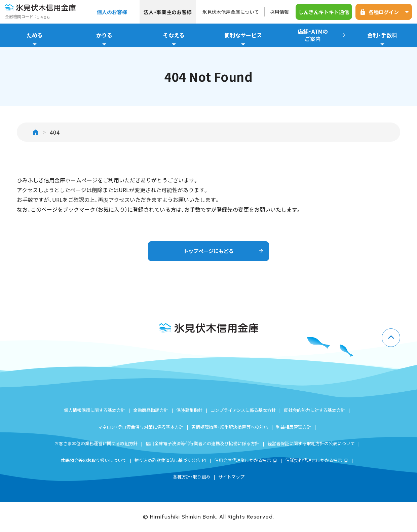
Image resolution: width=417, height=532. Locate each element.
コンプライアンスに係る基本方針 (243, 410)
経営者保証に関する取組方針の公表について (311, 443)
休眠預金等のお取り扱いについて (94, 460)
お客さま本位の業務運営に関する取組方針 (96, 443)
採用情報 (279, 12)
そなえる (174, 39)
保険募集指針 (189, 410)
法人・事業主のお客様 (168, 12)
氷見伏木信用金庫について (231, 12)
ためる (35, 39)
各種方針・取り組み (192, 477)
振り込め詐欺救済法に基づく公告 (170, 460)
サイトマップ (231, 477)
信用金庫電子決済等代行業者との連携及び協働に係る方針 (202, 443)
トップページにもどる (223, 251)
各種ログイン (385, 12)
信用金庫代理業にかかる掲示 (246, 460)
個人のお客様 (112, 12)
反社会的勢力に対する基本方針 (314, 410)
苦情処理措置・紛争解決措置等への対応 (230, 427)
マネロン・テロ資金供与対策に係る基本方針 (141, 427)
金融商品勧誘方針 (151, 410)
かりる (104, 39)
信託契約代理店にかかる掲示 (317, 460)
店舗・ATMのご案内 (322, 35)
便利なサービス (243, 39)
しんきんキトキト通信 (324, 12)
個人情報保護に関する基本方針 (94, 410)
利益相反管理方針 (294, 427)
